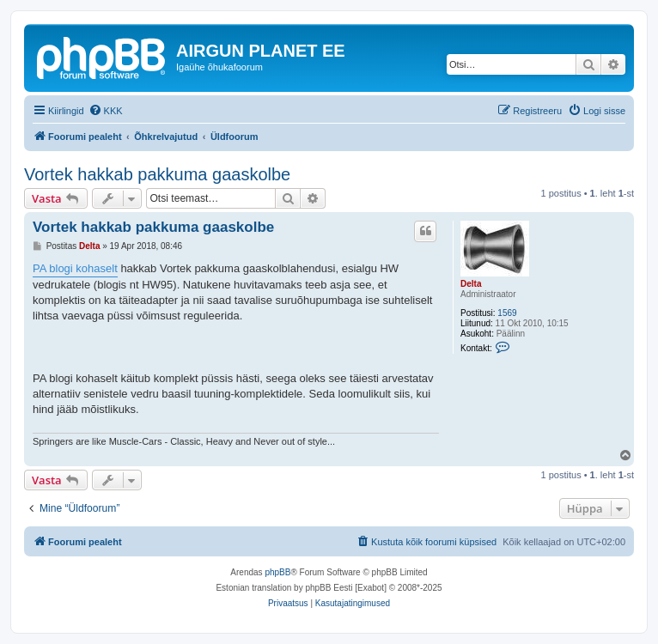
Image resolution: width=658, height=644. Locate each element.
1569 (507, 313)
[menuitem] (106, 111)
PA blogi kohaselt (75, 268)
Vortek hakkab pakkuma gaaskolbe (157, 174)
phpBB (277, 572)
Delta (471, 284)
